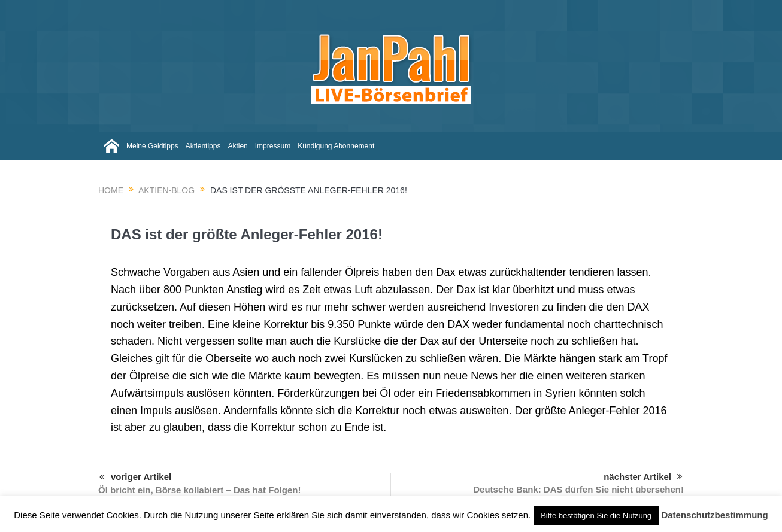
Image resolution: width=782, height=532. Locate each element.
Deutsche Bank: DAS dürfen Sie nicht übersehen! (578, 489)
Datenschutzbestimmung (714, 515)
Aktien (237, 146)
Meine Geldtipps (152, 146)
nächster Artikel (643, 477)
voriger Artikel (135, 478)
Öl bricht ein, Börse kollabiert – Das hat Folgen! (199, 490)
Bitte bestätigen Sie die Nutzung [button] (596, 516)
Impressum (273, 146)
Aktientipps (203, 146)
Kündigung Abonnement (336, 146)
